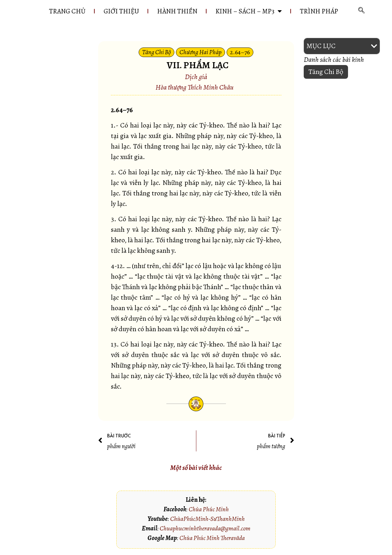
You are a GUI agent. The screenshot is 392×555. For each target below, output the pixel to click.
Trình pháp (319, 11)
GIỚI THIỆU (121, 11)
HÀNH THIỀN (177, 11)
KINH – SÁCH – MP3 (249, 11)
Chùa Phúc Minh (209, 509)
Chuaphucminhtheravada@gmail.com (205, 528)
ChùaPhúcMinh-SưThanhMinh (207, 519)
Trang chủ (67, 11)
